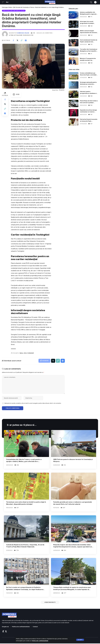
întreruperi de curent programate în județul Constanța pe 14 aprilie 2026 (87, 22)
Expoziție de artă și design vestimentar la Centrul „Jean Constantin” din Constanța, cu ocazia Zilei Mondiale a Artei (88, 111)
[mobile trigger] (4, 2)
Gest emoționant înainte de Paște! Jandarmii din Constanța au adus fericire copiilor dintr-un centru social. (89, 41)
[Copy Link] (22, 40)
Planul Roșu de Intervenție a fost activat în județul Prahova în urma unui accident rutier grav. (88, 102)
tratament (31, 353)
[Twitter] (6, 632)
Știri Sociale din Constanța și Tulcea (14, 11)
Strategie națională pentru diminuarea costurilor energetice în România (88, 83)
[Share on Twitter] (17, 40)
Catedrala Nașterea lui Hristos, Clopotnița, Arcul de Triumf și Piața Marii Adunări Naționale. (25, 546)
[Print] (26, 40)
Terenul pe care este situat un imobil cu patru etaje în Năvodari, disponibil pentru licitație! (26, 504)
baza (21, 353)
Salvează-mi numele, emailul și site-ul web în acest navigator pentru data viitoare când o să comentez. (33, 403)
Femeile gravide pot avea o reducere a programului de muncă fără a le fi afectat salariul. (73, 504)
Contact (36, 627)
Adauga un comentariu (45, 33)
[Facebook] (3, 632)
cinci (25, 353)
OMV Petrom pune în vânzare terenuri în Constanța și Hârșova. (73, 461)
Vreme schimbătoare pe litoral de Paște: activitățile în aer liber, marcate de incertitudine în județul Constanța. (89, 74)
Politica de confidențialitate (40, 641)
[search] (91, 2)
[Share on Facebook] (13, 40)
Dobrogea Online (23, 33)
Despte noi (5, 627)
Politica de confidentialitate (21, 627)
